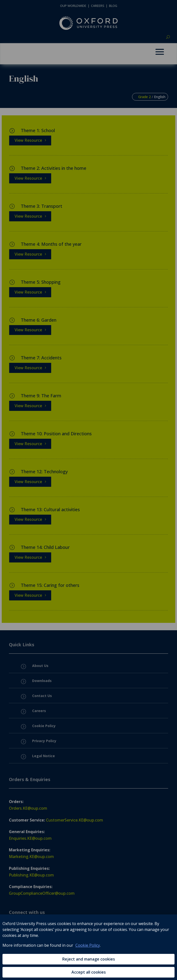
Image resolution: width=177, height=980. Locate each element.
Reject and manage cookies (89, 959)
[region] (88, 947)
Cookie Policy (88, 945)
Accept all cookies (89, 972)
